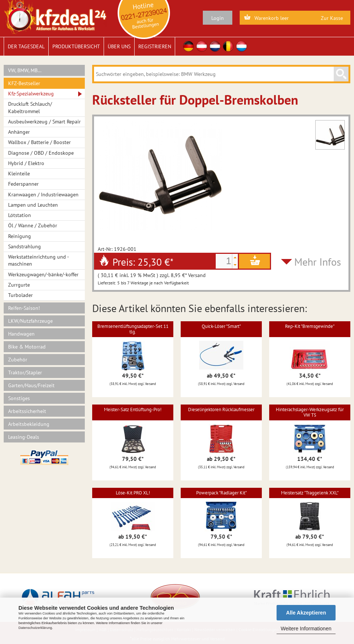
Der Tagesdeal (26, 46)
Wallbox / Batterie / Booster (39, 142)
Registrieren (155, 46)
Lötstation (20, 215)
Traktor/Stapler (25, 372)
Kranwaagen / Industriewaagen (43, 195)
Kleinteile (19, 174)
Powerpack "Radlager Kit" (221, 493)
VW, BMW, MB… (25, 70)
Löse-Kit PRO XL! (133, 493)
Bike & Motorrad (27, 347)
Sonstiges (19, 398)
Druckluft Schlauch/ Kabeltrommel (30, 107)
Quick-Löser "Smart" (221, 326)
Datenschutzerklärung (35, 628)
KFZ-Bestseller (24, 83)
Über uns (119, 46)
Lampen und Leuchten (33, 205)
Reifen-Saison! (24, 308)
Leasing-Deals (24, 437)
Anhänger (19, 132)
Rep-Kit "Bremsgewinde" (310, 326)
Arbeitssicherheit (27, 411)
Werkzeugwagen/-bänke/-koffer (43, 274)
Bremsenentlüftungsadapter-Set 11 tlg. (133, 329)
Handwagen (21, 334)
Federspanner (23, 184)
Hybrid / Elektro (26, 163)
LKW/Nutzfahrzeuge (30, 321)
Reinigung (20, 236)
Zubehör (18, 360)
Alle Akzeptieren (306, 613)
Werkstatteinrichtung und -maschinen (39, 260)
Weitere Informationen (306, 629)
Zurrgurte (19, 285)
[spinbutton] (224, 261)
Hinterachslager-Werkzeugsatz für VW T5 (310, 412)
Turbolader (20, 295)
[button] (235, 258)
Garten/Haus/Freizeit (31, 385)
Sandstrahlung (25, 246)
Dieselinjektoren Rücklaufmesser (221, 409)
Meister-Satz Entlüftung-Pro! (133, 409)
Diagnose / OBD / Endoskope (41, 153)
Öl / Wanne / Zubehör (33, 225)
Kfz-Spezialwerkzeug (31, 94)
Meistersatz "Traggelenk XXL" (310, 493)
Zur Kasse (332, 18)
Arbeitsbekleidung (29, 424)
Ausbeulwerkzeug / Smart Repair (44, 122)
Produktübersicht (76, 46)
